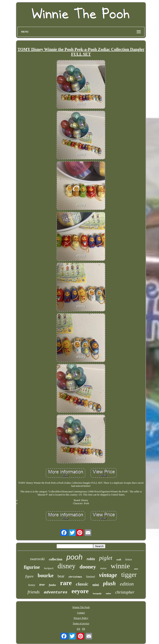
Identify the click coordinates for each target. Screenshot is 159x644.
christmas (75, 577)
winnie (120, 566)
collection (56, 559)
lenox (129, 559)
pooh (75, 557)
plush (110, 583)
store (136, 569)
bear (61, 576)
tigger (129, 575)
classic (82, 584)
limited (91, 577)
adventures (55, 592)
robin (91, 559)
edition (127, 584)
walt (119, 559)
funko (52, 585)
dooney (88, 567)
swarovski (37, 559)
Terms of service (81, 623)
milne (108, 593)
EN (78, 629)
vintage (108, 575)
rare (66, 583)
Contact (81, 613)
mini (96, 585)
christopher (125, 592)
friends (34, 592)
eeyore (80, 591)
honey (32, 585)
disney (66, 566)
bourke (46, 575)
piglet (106, 558)
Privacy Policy (81, 618)
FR (84, 629)
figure (29, 576)
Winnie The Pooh (81, 607)
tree (42, 585)
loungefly (97, 593)
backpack (49, 568)
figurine (32, 567)
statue (103, 568)
